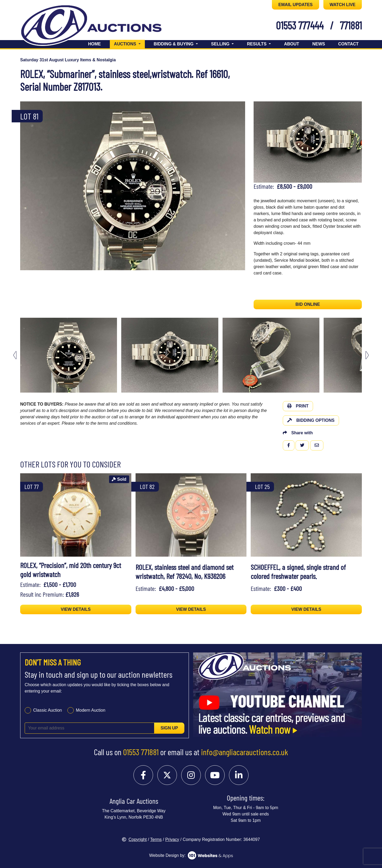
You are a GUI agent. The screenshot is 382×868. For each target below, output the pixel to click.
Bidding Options (311, 420)
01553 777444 (300, 25)
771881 (351, 25)
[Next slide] (367, 355)
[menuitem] (69, 355)
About (292, 44)
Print (298, 406)
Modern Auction (91, 710)
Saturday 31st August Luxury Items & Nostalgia (68, 60)
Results (257, 44)
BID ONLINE (308, 304)
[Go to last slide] (15, 355)
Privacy (172, 839)
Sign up (169, 728)
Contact (348, 44)
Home (94, 44)
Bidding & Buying (174, 44)
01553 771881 (141, 752)
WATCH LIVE (343, 5)
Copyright (134, 839)
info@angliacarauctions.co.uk (245, 752)
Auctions (129, 43)
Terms (156, 839)
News (319, 44)
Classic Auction (48, 710)
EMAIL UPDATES (295, 5)
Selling (221, 44)
